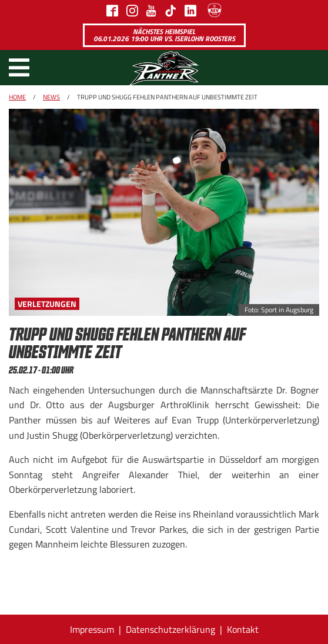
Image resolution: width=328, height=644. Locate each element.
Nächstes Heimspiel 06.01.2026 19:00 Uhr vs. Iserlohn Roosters (164, 35)
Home (17, 97)
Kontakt (243, 629)
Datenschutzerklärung (170, 629)
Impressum (92, 629)
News (51, 97)
